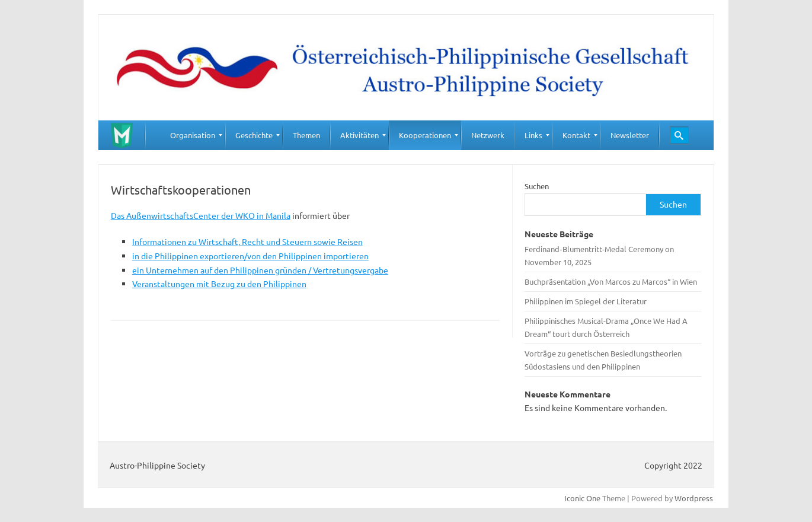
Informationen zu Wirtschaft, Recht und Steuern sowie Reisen (247, 241)
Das (119, 215)
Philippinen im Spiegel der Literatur (586, 301)
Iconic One (582, 498)
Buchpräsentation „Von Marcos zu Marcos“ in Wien (611, 281)
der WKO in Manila (256, 215)
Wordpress (694, 498)
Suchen (537, 186)
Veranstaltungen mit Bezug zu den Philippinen (219, 284)
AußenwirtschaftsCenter (174, 215)
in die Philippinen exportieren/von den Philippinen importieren (250, 256)
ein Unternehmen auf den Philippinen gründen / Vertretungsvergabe (260, 270)
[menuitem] (193, 135)
